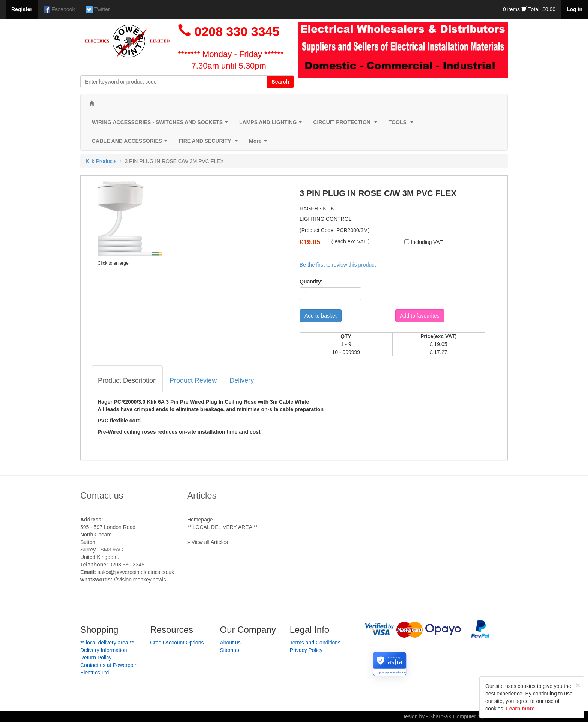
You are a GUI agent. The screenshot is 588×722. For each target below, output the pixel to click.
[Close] (578, 685)
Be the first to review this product (338, 265)
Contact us (102, 495)
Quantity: (311, 282)
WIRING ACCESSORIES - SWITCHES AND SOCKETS (161, 124)
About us (230, 643)
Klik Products (101, 161)
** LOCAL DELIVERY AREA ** (222, 527)
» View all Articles (208, 542)
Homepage (200, 520)
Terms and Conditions (315, 643)
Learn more (520, 709)
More (259, 143)
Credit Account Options (177, 643)
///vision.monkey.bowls (140, 580)
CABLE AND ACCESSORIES (131, 143)
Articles (202, 495)
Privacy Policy (306, 650)
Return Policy (96, 658)
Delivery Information (104, 650)
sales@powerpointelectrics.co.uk (136, 572)
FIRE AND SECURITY (210, 143)
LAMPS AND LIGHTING (272, 124)
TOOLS (402, 124)
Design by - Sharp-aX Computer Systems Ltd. (454, 716)
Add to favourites (420, 316)
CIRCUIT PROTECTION (346, 124)
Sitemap (230, 650)
